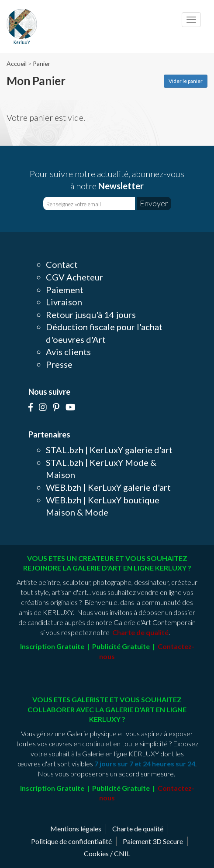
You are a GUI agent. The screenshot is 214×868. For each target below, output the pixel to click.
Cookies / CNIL (107, 853)
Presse (59, 364)
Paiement (65, 290)
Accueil (17, 63)
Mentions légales (76, 829)
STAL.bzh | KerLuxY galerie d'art (109, 450)
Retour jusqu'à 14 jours (91, 314)
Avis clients (68, 352)
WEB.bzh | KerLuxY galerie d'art (108, 487)
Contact (62, 264)
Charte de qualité (138, 829)
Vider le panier (186, 81)
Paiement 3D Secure (153, 841)
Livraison (64, 302)
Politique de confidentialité (71, 841)
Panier (41, 63)
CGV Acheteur (74, 277)
